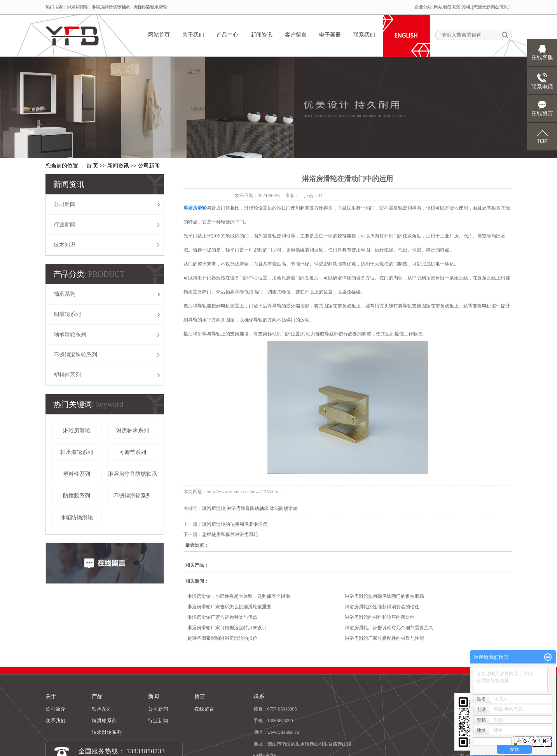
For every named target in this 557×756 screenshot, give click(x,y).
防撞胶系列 (77, 496)
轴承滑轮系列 (70, 334)
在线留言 (204, 709)
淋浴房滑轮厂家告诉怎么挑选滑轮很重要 (229, 607)
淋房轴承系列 (133, 430)
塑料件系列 (67, 375)
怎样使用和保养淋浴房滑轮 (230, 534)
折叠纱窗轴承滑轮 (150, 7)
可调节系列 (133, 452)
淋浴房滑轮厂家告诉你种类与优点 (222, 617)
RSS (456, 7)
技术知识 (65, 245)
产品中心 (227, 35)
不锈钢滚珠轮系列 (75, 355)
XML (467, 7)
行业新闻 (65, 224)
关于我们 (193, 35)
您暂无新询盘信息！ (493, 7)
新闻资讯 (262, 35)
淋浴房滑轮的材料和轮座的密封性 (380, 617)
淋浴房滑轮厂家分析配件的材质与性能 (384, 638)
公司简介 (56, 709)
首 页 (93, 166)
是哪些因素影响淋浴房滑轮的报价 (222, 638)
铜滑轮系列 (67, 314)
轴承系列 (65, 294)
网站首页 (159, 35)
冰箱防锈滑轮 (77, 518)
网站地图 (442, 7)
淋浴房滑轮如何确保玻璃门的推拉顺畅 (384, 596)
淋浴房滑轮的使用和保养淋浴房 (235, 524)
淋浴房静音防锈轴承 (111, 7)
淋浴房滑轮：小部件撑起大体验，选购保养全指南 (239, 596)
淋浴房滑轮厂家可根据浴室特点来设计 (227, 628)
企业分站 (423, 7)
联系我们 (364, 35)
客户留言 (296, 35)
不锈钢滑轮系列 (133, 496)
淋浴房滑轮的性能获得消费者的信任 (382, 607)
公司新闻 (149, 166)
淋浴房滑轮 (78, 7)
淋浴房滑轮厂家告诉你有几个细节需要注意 (389, 628)
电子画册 (330, 35)
